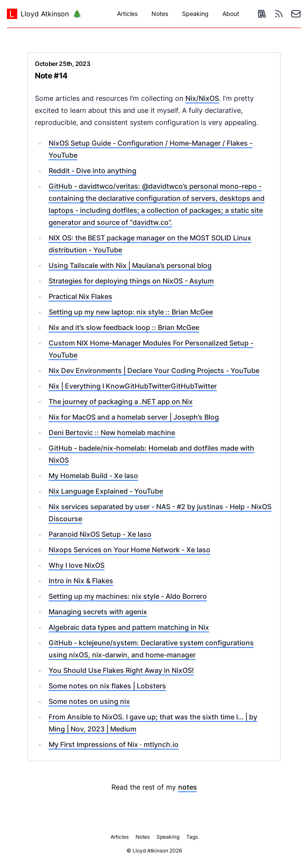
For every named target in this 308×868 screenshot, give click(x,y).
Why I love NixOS (77, 565)
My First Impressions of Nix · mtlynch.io (114, 744)
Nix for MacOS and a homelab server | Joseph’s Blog (134, 417)
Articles (127, 14)
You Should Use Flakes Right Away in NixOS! (121, 670)
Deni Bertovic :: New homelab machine (112, 432)
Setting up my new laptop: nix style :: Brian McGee (131, 312)
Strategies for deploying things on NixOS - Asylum (131, 281)
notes (188, 787)
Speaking (195, 14)
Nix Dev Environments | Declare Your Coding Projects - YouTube (154, 370)
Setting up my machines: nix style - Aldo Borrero (128, 596)
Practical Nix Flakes (80, 296)
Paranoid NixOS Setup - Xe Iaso (100, 534)
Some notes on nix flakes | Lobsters (107, 686)
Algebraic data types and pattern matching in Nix (129, 627)
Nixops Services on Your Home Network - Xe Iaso (129, 550)
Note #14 (51, 76)
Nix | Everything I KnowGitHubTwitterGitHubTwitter (133, 386)
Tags (192, 837)
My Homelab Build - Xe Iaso (93, 476)
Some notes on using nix (89, 701)
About (231, 14)
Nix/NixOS (202, 98)
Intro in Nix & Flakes (81, 581)
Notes (160, 14)
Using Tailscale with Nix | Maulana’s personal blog (130, 265)
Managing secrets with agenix (98, 612)
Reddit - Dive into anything (92, 171)
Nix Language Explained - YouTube (106, 491)
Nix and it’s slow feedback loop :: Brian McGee (124, 327)
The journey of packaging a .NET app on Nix (121, 401)
